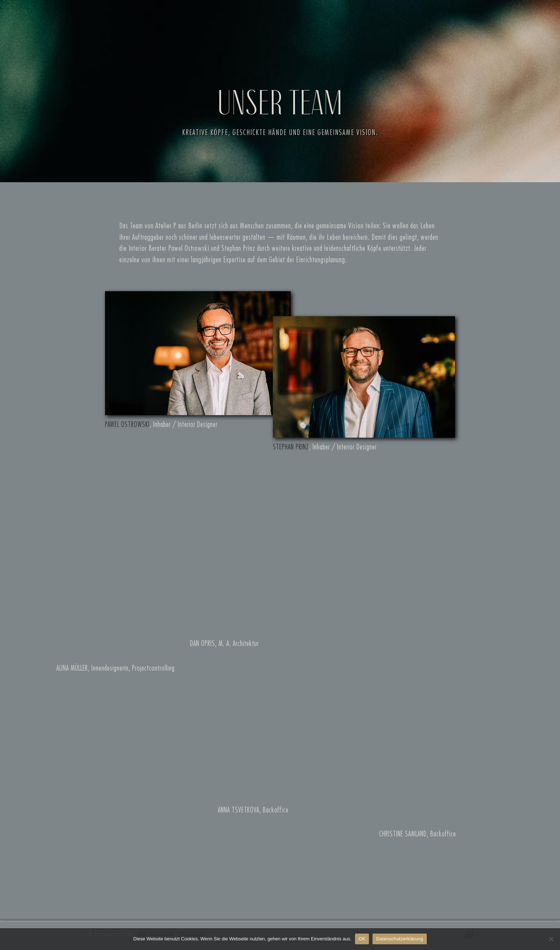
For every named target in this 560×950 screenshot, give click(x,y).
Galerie (323, 58)
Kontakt (389, 58)
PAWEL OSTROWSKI (127, 425)
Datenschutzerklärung (399, 939)
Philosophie (224, 58)
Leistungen (279, 58)
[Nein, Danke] (551, 939)
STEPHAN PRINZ (291, 447)
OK (362, 939)
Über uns (174, 58)
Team (355, 58)
